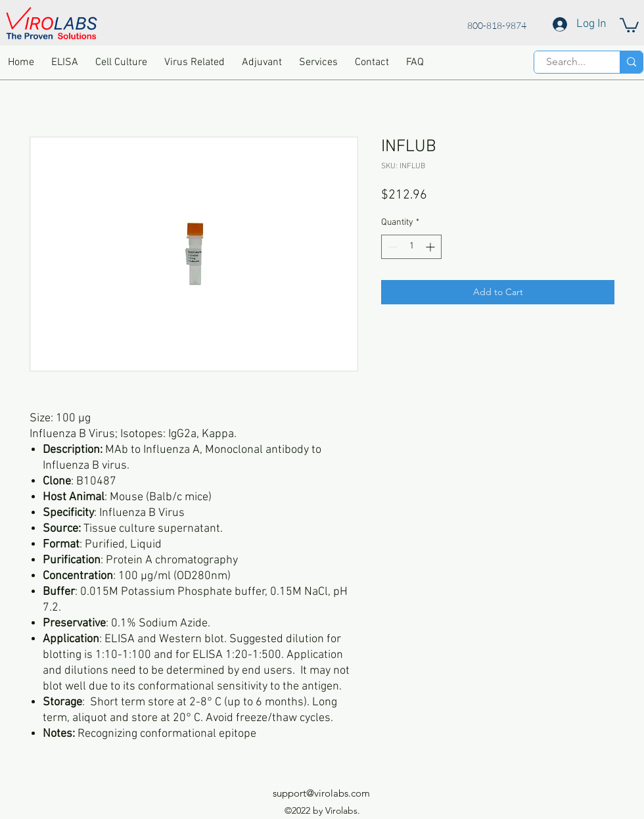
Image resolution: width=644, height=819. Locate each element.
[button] (629, 24)
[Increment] (431, 247)
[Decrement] (391, 247)
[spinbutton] (411, 247)
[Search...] (566, 62)
